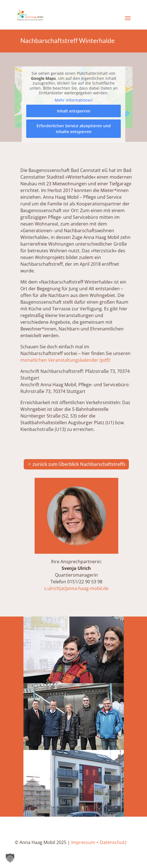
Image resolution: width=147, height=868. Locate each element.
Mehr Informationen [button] (74, 100)
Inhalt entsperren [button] (74, 111)
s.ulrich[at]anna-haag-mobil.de (76, 588)
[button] (10, 858)
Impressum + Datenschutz (99, 842)
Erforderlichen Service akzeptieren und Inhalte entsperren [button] (74, 129)
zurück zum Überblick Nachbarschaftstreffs (79, 464)
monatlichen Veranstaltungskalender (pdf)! (65, 360)
